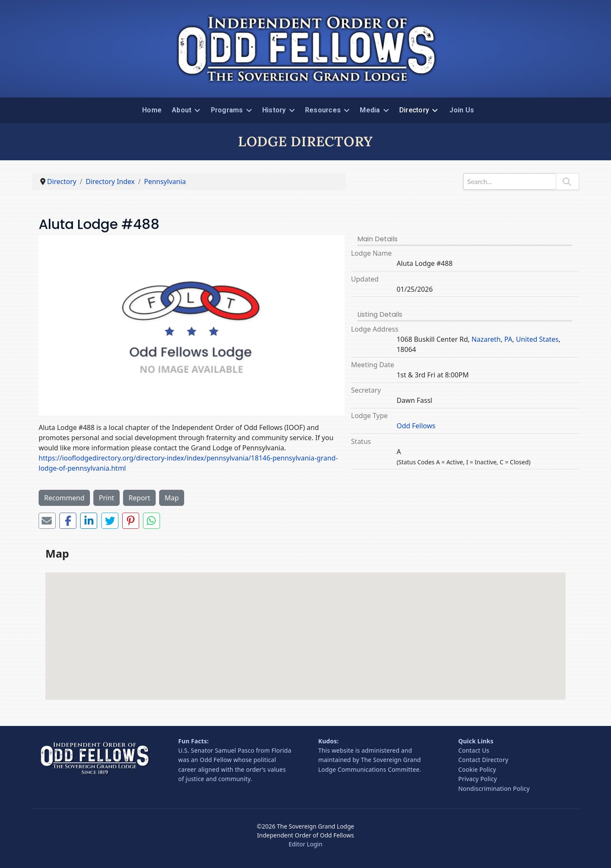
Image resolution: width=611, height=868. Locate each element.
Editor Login (305, 844)
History (274, 110)
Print (107, 498)
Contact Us (474, 750)
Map (172, 498)
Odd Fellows (416, 426)
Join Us (462, 110)
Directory (414, 110)
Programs (227, 110)
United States (537, 339)
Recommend (64, 498)
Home (152, 110)
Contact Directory (483, 760)
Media (370, 110)
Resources (323, 110)
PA (508, 339)
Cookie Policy (477, 769)
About (182, 110)
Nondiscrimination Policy (494, 788)
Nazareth (486, 339)
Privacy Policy (478, 779)
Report (139, 498)
